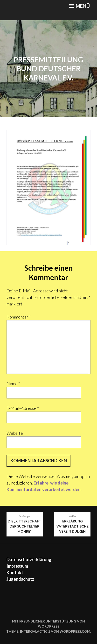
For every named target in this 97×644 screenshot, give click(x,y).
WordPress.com (75, 631)
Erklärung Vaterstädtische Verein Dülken (72, 524)
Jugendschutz (20, 579)
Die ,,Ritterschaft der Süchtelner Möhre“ (25, 524)
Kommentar (19, 317)
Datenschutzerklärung (29, 559)
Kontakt (15, 572)
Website (15, 433)
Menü (79, 6)
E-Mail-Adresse (23, 408)
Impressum (17, 566)
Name (13, 384)
